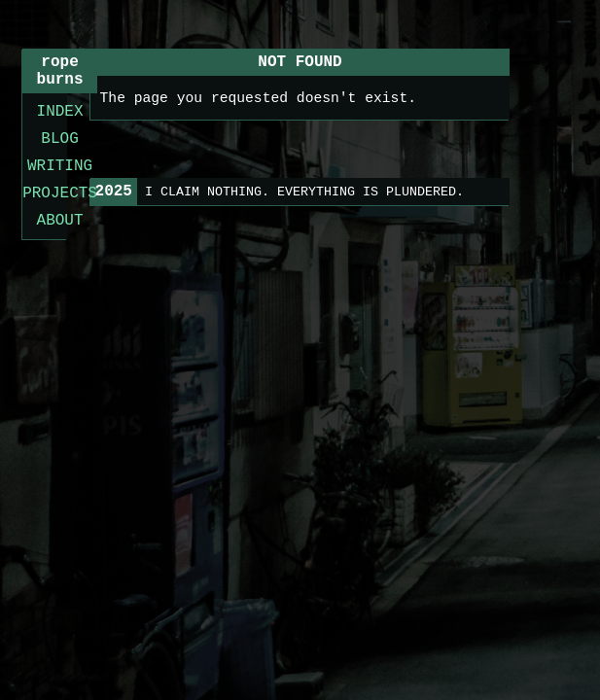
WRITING (60, 166)
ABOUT (60, 221)
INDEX (60, 112)
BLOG (59, 139)
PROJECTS (60, 193)
